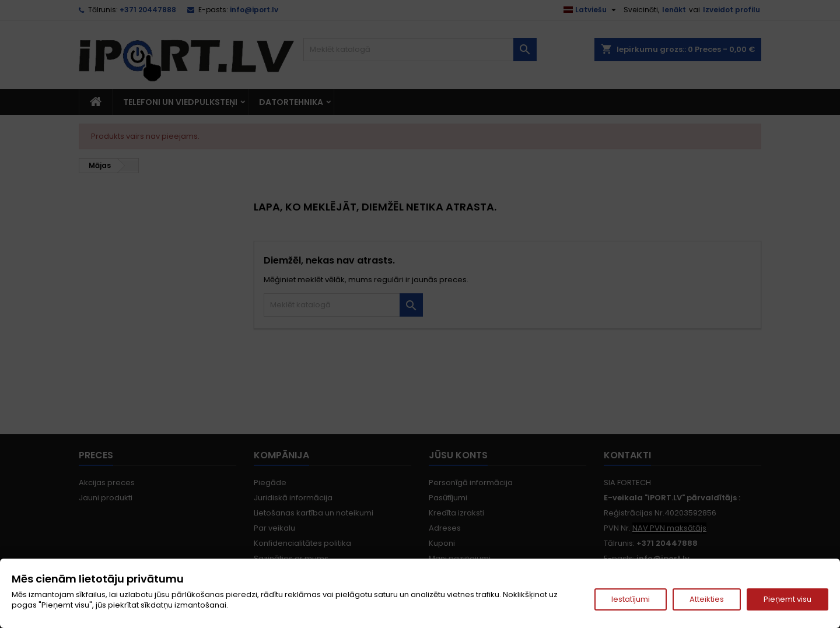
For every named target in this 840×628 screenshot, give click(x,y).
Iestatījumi (631, 599)
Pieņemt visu (787, 599)
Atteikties (707, 599)
